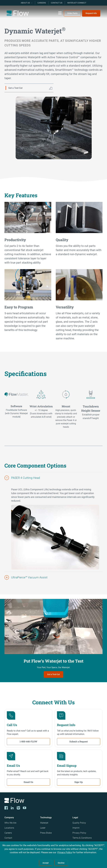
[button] (53, 478)
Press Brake (46, 833)
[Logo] (53, 801)
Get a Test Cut (53, 674)
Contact (8, 838)
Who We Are (10, 823)
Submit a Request (79, 741)
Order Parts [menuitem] (72, 13)
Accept (46, 863)
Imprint (76, 828)
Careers (8, 833)
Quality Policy (79, 823)
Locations (9, 828)
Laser (43, 828)
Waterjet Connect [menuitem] (77, 3)
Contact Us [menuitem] (57, 3)
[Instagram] (18, 808)
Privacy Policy (79, 833)
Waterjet (44, 823)
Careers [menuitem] (42, 3)
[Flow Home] (18, 13)
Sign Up (79, 782)
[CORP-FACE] (6, 808)
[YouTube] (25, 808)
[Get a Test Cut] (29, 88)
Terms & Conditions (82, 838)
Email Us (28, 782)
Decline (61, 863)
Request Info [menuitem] (91, 13)
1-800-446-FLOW (28, 741)
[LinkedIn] (12, 808)
